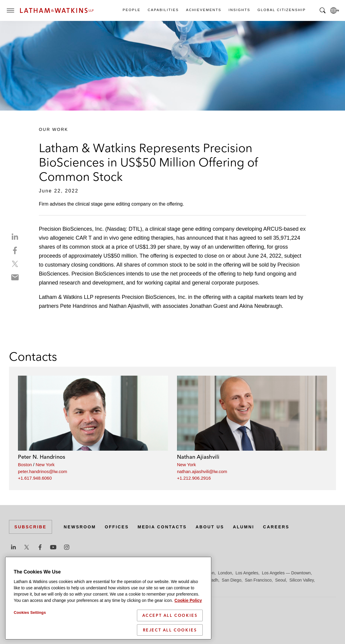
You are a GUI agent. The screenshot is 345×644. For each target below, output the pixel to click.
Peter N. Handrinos (42, 457)
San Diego (232, 580)
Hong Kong (185, 573)
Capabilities (163, 10)
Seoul (280, 580)
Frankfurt (142, 573)
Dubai (101, 573)
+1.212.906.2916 (194, 478)
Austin (15, 573)
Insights (239, 10)
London (225, 573)
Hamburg (162, 573)
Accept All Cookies (170, 634)
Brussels (65, 573)
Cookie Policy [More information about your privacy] (188, 619)
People (131, 10)
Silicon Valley (302, 580)
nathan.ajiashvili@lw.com (202, 471)
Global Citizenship (281, 10)
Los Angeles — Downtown (286, 573)
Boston (25, 465)
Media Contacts (162, 527)
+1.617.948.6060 (35, 478)
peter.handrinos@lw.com (42, 471)
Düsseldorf (120, 573)
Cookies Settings (30, 631)
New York (45, 465)
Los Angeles (247, 573)
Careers (276, 527)
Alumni (244, 527)
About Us (210, 527)
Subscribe (30, 527)
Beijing (30, 573)
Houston (207, 573)
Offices (117, 527)
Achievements (203, 10)
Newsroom (80, 527)
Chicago (84, 573)
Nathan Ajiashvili (198, 457)
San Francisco (258, 580)
